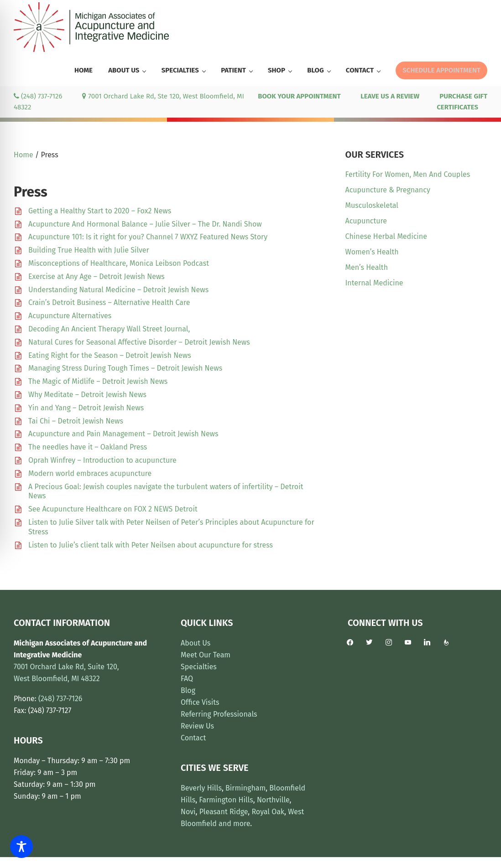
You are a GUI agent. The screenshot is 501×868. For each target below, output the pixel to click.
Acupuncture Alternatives (70, 316)
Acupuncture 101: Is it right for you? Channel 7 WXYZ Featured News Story (148, 237)
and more (234, 824)
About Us (196, 643)
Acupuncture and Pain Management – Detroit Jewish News (123, 434)
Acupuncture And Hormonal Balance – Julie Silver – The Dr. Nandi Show (145, 224)
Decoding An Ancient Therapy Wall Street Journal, (109, 329)
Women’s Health (372, 252)
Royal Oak (268, 812)
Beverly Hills (201, 788)
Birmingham (245, 788)
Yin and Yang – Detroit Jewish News (86, 408)
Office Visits (200, 702)
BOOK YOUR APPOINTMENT (299, 96)
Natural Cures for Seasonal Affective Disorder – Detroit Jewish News (139, 342)
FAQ (187, 679)
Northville (273, 800)
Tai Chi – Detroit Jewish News (76, 421)
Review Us (197, 726)
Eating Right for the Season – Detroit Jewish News (110, 355)
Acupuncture (366, 221)
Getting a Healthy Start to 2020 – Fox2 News (100, 211)
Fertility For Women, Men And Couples (408, 174)
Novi (188, 812)
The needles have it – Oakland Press (88, 447)
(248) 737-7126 (38, 96)
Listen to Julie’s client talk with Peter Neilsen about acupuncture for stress (151, 545)
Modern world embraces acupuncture (90, 473)
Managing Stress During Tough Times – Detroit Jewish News (125, 368)
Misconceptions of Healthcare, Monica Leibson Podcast (119, 263)
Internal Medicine (374, 283)
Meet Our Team (206, 655)
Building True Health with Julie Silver (89, 250)
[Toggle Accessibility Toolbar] (21, 847)
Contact (193, 738)
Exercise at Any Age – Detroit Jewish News (97, 276)
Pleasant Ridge (224, 812)
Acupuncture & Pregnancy (388, 190)
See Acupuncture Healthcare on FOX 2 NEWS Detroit (113, 509)
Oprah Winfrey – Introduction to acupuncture (102, 460)
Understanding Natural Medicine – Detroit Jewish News (118, 290)
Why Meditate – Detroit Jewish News (87, 395)
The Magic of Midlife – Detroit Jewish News (98, 381)
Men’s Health (367, 267)
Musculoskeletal (372, 205)
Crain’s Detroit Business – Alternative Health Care (109, 302)
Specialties (199, 667)
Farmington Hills (226, 800)
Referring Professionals (219, 714)
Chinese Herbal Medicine (386, 236)
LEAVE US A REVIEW (390, 96)
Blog (188, 690)
